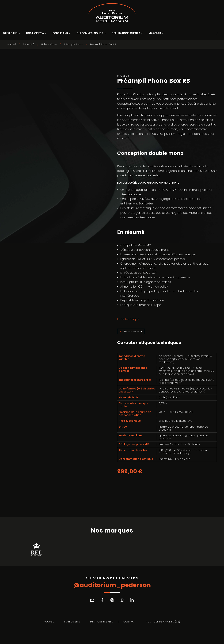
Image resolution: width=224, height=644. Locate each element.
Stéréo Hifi (10, 33)
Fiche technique (128, 319)
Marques (155, 33)
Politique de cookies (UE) (163, 622)
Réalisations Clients (126, 33)
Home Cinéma (35, 33)
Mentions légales (102, 622)
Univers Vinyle (49, 44)
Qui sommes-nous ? (90, 33)
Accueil (11, 44)
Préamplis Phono (73, 44)
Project (123, 76)
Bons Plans (60, 33)
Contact (130, 622)
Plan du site (72, 622)
